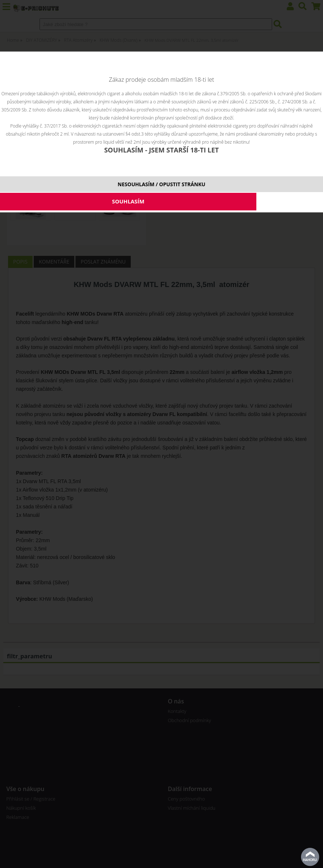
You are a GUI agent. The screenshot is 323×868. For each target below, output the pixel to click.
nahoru (310, 857)
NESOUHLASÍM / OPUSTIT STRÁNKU (161, 184)
